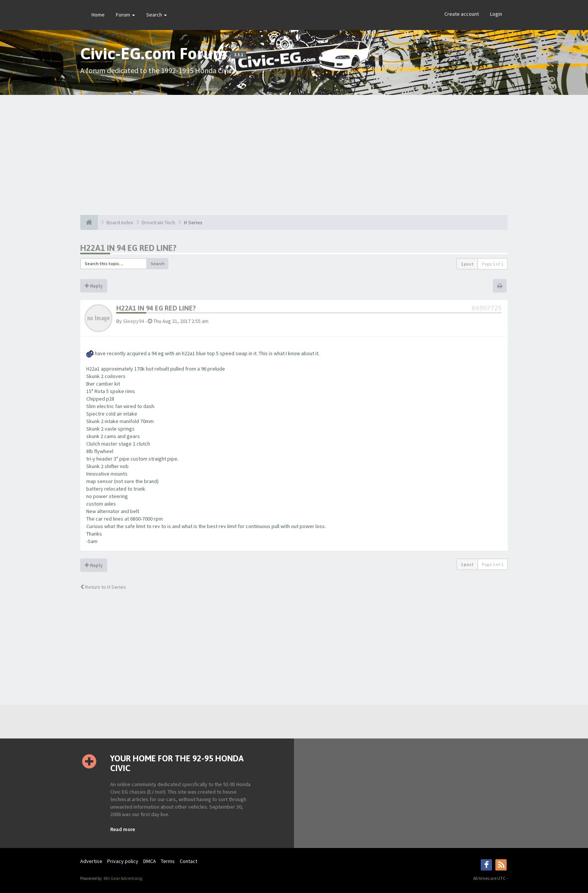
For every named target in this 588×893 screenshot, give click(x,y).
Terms (168, 861)
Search (157, 15)
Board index (120, 222)
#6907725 (487, 308)
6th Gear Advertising (122, 878)
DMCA (150, 861)
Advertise (91, 861)
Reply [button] (94, 286)
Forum (125, 15)
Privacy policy (123, 861)
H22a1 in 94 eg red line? (128, 248)
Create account (462, 14)
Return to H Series (103, 587)
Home (98, 15)
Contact (188, 861)
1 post (467, 264)
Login (496, 14)
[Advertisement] (294, 155)
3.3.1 (238, 55)
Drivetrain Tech (158, 222)
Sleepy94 (133, 321)
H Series (193, 222)
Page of (493, 264)
